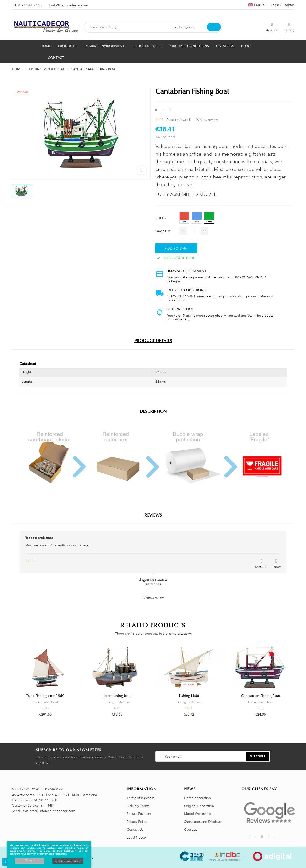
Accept (30, 861)
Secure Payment (139, 814)
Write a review (207, 120)
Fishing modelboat (46, 702)
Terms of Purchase (141, 798)
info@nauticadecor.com (69, 5)
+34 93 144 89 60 (28, 5)
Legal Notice (136, 837)
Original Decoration (199, 806)
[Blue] (197, 218)
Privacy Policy (137, 822)
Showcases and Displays (202, 822)
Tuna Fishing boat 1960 (45, 696)
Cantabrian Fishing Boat (261, 696)
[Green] (209, 218)
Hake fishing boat (117, 696)
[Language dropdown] (257, 5)
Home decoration (197, 798)
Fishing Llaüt (189, 696)
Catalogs (191, 829)
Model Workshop (197, 814)
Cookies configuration (68, 861)
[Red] (184, 218)
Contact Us (135, 829)
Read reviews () (179, 120)
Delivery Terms (138, 806)
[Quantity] (194, 231)
